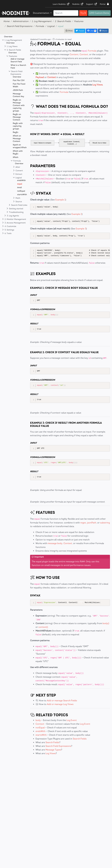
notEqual (21, 191)
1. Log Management (42, 21)
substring (105, 523)
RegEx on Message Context (17, 117)
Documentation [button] (41, 13)
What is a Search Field (18, 67)
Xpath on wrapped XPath (20, 146)
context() (43, 627)
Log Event (72, 720)
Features (79, 21)
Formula (40, 26)
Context (84, 54)
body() (106, 623)
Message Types (53, 750)
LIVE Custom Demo (99, 13)
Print (69, 31)
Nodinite (78, 4)
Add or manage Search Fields (62, 701)
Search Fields (80, 739)
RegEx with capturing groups (18, 126)
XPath (16, 157)
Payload (40, 77)
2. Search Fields (63, 21)
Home (6, 21)
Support (92, 4)
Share (103, 31)
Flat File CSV (19, 80)
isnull (19, 187)
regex (83, 523)
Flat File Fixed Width (19, 85)
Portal (105, 4)
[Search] (66, 13)
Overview (8, 37)
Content (74, 54)
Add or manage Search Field (18, 60)
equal (20, 184)
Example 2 (77, 214)
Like (92, 31)
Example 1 (60, 200)
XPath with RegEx (18, 152)
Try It (83, 13)
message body (55, 543)
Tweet (80, 31)
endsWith (21, 180)
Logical (51, 26)
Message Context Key (18, 95)
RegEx (16, 132)
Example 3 (81, 229)
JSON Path (18, 90)
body (38, 720)
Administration (21, 21)
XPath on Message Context (17, 139)
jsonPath (92, 523)
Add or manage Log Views (60, 704)
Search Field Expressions (19, 26)
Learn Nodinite (61, 4)
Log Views (97, 85)
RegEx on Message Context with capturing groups (19, 105)
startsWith (22, 195)
